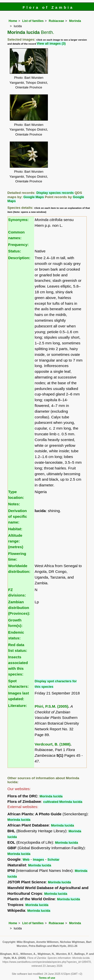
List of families (33, 21)
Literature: (18, 706)
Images (38, 860)
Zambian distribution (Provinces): (19, 608)
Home (13, 21)
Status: (15, 251)
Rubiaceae (56, 21)
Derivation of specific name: (18, 516)
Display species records (55, 193)
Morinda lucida (51, 796)
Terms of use (47, 978)
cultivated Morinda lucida (63, 802)
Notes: (14, 504)
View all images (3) (51, 43)
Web (26, 860)
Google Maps (34, 197)
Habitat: (15, 529)
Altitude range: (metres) (16, 541)
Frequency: (19, 245)
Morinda (75, 21)
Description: (19, 258)
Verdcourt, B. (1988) (53, 744)
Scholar (53, 860)
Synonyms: (19, 220)
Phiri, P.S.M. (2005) (51, 706)
